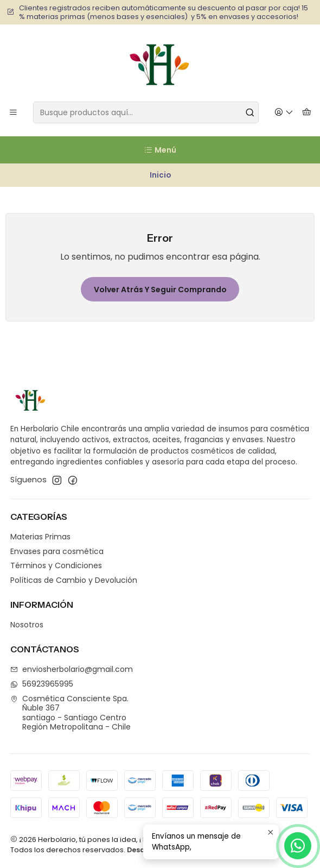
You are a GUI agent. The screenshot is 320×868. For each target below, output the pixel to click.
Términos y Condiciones (56, 565)
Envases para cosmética (57, 551)
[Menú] (13, 113)
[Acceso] (284, 113)
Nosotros (27, 625)
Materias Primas (40, 537)
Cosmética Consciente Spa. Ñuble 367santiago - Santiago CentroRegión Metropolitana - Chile (71, 713)
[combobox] (146, 112)
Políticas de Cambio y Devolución (74, 580)
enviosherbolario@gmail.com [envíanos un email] (72, 669)
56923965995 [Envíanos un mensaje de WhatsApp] (42, 684)
